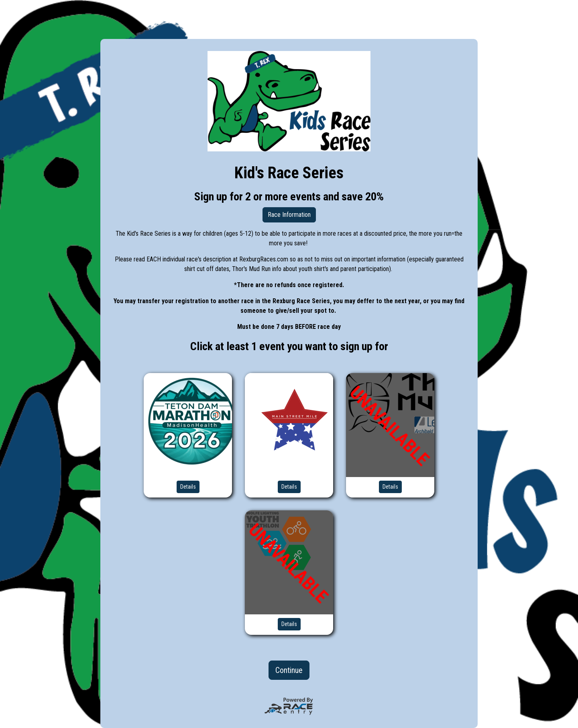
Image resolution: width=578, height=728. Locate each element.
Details (188, 487)
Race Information (289, 215)
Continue (289, 670)
